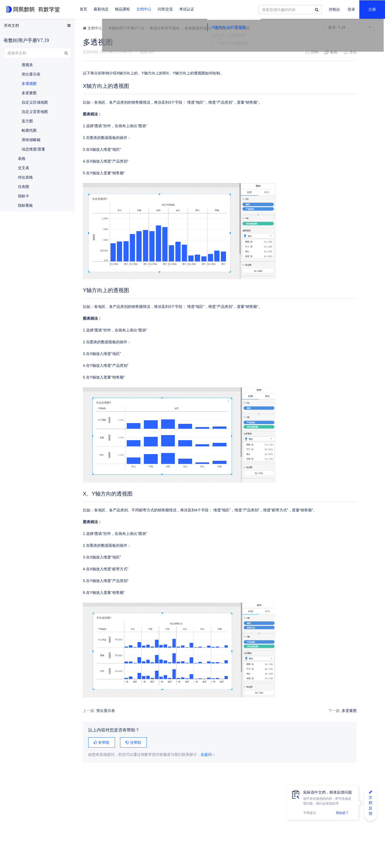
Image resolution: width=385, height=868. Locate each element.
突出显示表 (106, 718)
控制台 (334, 10)
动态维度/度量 (33, 149)
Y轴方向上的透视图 (342, 60)
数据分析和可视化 (165, 28)
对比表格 (25, 177)
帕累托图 (29, 130)
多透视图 (29, 84)
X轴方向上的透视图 (342, 52)
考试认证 (187, 9)
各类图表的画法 (198, 28)
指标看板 (25, 205)
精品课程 (122, 9)
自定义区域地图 (35, 102)
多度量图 (305, 718)
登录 (351, 10)
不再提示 (310, 813)
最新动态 (101, 9)
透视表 (27, 65)
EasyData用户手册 (17, 27)
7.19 (350, 27)
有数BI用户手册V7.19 (126, 28)
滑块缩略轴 (31, 140)
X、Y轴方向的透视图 (344, 68)
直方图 (27, 121)
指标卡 (24, 196)
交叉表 (24, 168)
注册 (372, 10)
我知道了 (342, 813)
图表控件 (223, 28)
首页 (83, 9)
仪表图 (24, 187)
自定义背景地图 (35, 112)
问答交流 (165, 9)
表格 (22, 158)
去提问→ (208, 762)
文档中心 (144, 9)
